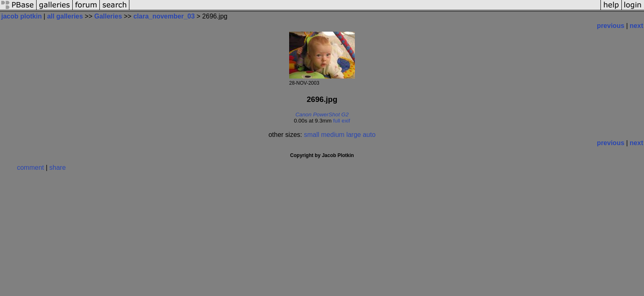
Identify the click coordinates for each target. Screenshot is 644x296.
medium (333, 135)
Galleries (108, 16)
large (354, 135)
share (57, 168)
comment (30, 168)
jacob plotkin (22, 16)
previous (611, 26)
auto (369, 135)
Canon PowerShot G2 (322, 114)
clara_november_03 (164, 16)
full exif (342, 121)
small (312, 135)
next (636, 26)
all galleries (65, 16)
